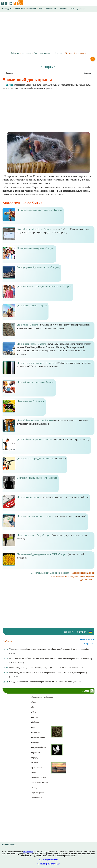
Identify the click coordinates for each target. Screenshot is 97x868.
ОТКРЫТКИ (31, 9)
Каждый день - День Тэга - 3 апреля (35, 229)
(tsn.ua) (12, 653)
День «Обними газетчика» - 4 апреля (35, 420)
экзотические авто (39, 783)
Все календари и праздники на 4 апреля (50, 573)
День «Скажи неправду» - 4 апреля (34, 459)
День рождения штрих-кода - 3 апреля (36, 363)
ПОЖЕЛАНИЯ (19, 9)
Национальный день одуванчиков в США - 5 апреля (42, 554)
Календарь (26, 53)
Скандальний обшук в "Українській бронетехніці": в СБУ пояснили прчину (42, 682)
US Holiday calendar (77, 9)
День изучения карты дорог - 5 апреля (36, 516)
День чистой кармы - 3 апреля (32, 344)
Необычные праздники (83, 573)
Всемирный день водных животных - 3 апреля (40, 210)
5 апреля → (89, 73)
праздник (35, 752)
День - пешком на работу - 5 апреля (34, 535)
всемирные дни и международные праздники (73, 576)
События (15, 53)
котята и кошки (38, 737)
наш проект (28, 852)
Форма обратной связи (48, 860)
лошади (35, 742)
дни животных (87, 580)
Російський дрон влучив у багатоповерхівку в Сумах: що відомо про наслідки (43, 668)
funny (34, 788)
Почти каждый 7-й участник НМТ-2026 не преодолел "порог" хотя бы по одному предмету (48, 672)
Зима (34, 702)
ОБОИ (40, 9)
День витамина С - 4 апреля (31, 401)
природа (35, 757)
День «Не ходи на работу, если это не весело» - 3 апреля (44, 286)
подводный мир (38, 747)
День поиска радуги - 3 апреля (32, 306)
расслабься (36, 767)
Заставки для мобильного (42, 697)
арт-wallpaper (37, 793)
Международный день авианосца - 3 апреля (38, 267)
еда (33, 727)
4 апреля (59, 53)
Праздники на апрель (43, 53)
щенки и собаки (38, 778)
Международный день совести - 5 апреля (37, 478)
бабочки (35, 722)
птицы (34, 762)
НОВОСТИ (63, 9)
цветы (34, 773)
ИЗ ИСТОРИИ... (51, 9)
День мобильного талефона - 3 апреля (36, 382)
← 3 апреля (8, 73)
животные (36, 732)
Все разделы (89, 644)
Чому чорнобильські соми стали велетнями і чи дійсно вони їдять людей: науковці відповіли (49, 649)
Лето (34, 712)
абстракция (36, 798)
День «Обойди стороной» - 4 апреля (35, 440)
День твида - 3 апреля (28, 325)
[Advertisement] (48, 32)
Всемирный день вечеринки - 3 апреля (36, 248)
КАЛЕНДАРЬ (7, 9)
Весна (34, 707)
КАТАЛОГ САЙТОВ (9, 845)
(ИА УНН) (14, 677)
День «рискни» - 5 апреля (30, 497)
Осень (34, 717)
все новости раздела (86, 639)
